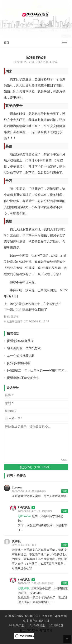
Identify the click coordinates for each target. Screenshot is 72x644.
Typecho (58, 616)
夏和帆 (16, 541)
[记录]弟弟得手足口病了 (31, 309)
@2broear (24, 516)
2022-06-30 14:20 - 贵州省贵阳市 (35, 511)
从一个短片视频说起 (21, 356)
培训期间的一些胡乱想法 (24, 348)
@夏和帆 (24, 588)
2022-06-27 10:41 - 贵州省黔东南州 (36, 583)
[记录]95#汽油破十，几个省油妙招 (38, 304)
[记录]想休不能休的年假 (23, 378)
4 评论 (54, 62)
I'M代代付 (24, 507)
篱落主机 (44, 621)
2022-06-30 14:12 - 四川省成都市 (29, 491)
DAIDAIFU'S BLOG (26, 616)
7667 (39, 62)
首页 (7, 42)
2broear (17, 487)
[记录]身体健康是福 (20, 341)
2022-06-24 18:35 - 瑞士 (24, 545)
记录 (32, 62)
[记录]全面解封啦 (19, 363)
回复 (65, 491)
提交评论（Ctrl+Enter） (36, 467)
